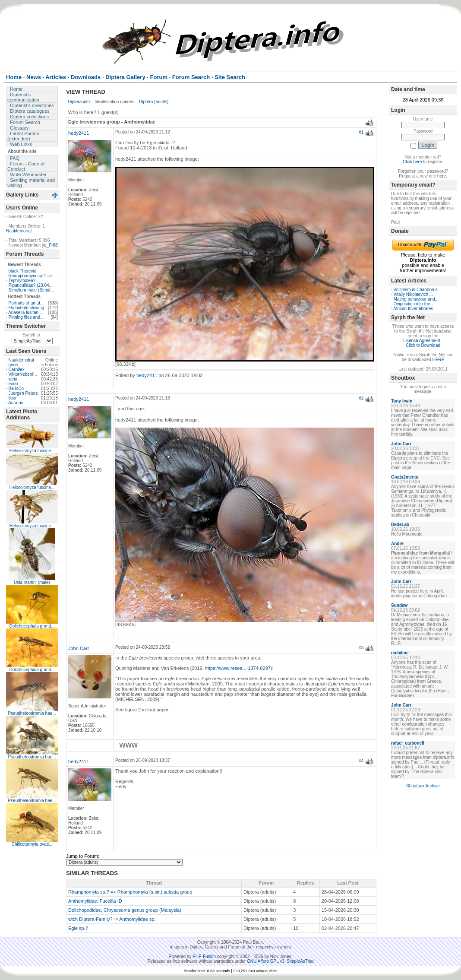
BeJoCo (16, 389)
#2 (361, 398)
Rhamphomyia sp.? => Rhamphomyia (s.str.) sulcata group (130, 892)
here (442, 176)
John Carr (79, 648)
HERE (438, 360)
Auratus (16, 403)
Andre (397, 544)
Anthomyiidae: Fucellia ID (95, 901)
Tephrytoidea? (22, 281)
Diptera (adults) (154, 102)
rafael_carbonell (408, 743)
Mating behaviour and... (416, 299)
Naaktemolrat (19, 231)
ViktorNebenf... (23, 374)
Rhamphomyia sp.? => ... (33, 276)
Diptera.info (79, 102)
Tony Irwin (402, 401)
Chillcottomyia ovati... (32, 844)
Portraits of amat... (26, 303)
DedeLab (400, 525)
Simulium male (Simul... (31, 290)
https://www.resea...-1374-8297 (238, 668)
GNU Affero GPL (263, 961)
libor (13, 398)
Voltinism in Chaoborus (416, 290)
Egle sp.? (78, 928)
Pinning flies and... (26, 317)
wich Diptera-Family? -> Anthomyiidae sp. (112, 919)
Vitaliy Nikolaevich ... (414, 294)
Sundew (399, 605)
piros (13, 365)
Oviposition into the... (414, 304)
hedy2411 (79, 133)
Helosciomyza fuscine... (32, 451)
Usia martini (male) (32, 582)
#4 (361, 761)
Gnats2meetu (405, 477)
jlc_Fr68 (50, 245)
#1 (361, 132)
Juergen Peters (23, 393)
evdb (13, 384)
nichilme (400, 653)
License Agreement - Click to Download (423, 343)
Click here (412, 162)
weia (13, 379)
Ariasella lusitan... (25, 312)
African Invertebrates (413, 309)
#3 (361, 648)
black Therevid (23, 271)
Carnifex (17, 369)
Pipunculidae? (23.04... (31, 285)
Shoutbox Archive (423, 786)
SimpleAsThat (300, 961)
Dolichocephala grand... (32, 626)
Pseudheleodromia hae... (32, 713)
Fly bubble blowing (27, 308)
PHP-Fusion (204, 956)
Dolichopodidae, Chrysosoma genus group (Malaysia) (125, 910)
